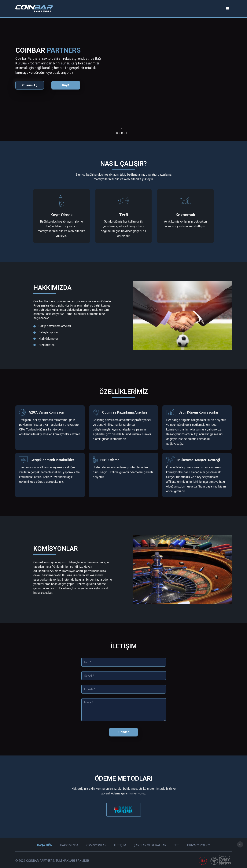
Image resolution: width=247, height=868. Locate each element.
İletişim (120, 845)
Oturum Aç (30, 85)
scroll (124, 133)
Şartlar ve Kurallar (150, 845)
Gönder (124, 732)
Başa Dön (45, 845)
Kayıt (66, 85)
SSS (177, 845)
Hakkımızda (69, 845)
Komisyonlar (96, 845)
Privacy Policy (199, 845)
